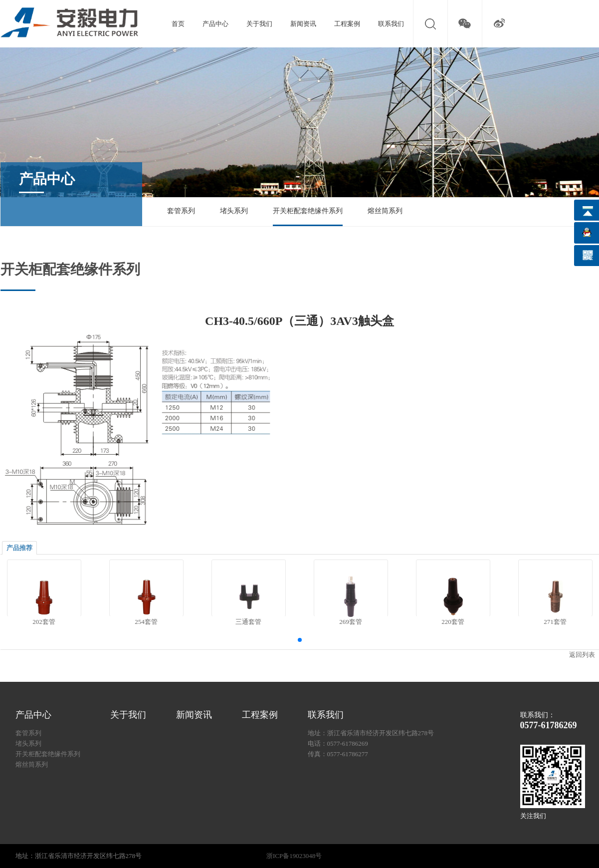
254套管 (146, 622)
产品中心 (215, 24)
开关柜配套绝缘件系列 (308, 211)
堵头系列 (234, 211)
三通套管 (248, 622)
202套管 (44, 622)
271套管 (555, 622)
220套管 (453, 622)
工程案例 (347, 24)
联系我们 (391, 24)
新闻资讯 (303, 24)
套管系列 (181, 211)
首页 (178, 24)
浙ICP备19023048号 (294, 856)
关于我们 (259, 24)
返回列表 (582, 655)
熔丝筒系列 (385, 211)
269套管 (351, 622)
